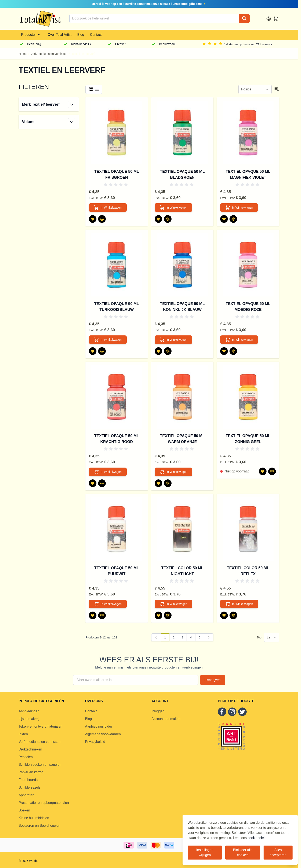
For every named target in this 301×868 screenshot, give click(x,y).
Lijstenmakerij (29, 719)
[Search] (244, 18)
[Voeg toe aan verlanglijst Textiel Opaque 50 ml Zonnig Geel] (263, 471)
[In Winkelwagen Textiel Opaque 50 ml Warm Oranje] (174, 472)
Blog (81, 35)
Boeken (24, 810)
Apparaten (26, 795)
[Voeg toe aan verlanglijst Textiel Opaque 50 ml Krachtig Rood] (93, 483)
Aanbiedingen (29, 711)
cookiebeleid (257, 838)
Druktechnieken (30, 749)
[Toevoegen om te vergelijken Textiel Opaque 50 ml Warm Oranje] (168, 483)
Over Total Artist (60, 35)
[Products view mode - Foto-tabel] (91, 89)
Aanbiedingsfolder (99, 726)
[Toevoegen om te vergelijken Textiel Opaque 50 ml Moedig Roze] (233, 351)
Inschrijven (213, 680)
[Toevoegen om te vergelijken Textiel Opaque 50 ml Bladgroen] (168, 219)
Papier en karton (31, 772)
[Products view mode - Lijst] (97, 89)
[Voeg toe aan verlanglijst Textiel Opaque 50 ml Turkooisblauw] (93, 351)
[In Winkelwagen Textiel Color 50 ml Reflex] (239, 604)
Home (23, 54)
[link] (156, 637)
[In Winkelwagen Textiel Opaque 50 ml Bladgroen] (174, 208)
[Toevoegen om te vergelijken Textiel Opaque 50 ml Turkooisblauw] (102, 351)
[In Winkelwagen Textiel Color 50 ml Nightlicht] (174, 604)
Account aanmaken (166, 719)
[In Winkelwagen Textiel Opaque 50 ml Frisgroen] (108, 208)
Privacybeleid (95, 742)
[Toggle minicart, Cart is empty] (276, 19)
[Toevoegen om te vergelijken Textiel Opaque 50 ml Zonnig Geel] (272, 471)
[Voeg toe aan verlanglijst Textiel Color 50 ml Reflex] (224, 615)
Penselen (26, 757)
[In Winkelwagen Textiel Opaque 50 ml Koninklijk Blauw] (174, 340)
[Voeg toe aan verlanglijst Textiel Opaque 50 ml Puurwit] (93, 615)
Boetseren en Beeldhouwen (39, 826)
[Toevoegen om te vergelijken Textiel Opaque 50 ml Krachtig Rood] (102, 483)
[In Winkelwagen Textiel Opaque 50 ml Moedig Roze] (239, 340)
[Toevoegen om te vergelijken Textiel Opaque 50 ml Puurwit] (102, 615)
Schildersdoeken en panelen (40, 765)
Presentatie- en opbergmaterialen (44, 803)
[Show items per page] (272, 637)
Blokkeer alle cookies (243, 852)
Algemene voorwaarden (103, 734)
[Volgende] (209, 637)
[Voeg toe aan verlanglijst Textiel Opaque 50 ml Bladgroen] (158, 219)
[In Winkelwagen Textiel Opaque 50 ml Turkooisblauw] (108, 340)
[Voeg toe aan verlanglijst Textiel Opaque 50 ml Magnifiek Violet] (224, 219)
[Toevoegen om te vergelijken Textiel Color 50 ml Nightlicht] (168, 615)
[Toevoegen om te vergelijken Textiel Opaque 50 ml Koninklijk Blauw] (168, 351)
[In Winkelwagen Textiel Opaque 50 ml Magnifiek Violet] (239, 208)
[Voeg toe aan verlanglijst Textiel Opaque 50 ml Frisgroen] (93, 219)
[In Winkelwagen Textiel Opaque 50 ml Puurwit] (108, 604)
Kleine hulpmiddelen (34, 818)
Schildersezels (30, 787)
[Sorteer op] (255, 89)
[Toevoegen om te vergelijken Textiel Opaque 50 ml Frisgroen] (102, 219)
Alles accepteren (278, 852)
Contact (96, 35)
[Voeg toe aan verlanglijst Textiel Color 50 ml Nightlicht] (158, 615)
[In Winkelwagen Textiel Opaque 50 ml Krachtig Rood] (108, 472)
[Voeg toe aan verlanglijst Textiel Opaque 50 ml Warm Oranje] (158, 483)
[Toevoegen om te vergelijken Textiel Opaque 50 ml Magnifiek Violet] (233, 219)
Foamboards (28, 780)
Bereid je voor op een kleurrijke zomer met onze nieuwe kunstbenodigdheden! (149, 4)
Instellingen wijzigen (205, 852)
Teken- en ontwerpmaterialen (40, 726)
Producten (31, 35)
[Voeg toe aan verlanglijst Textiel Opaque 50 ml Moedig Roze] (224, 351)
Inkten (23, 734)
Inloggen (158, 711)
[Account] (269, 19)
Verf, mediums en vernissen (49, 54)
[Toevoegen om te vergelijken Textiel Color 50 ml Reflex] (233, 615)
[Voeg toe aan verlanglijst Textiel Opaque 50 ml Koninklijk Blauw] (158, 351)
